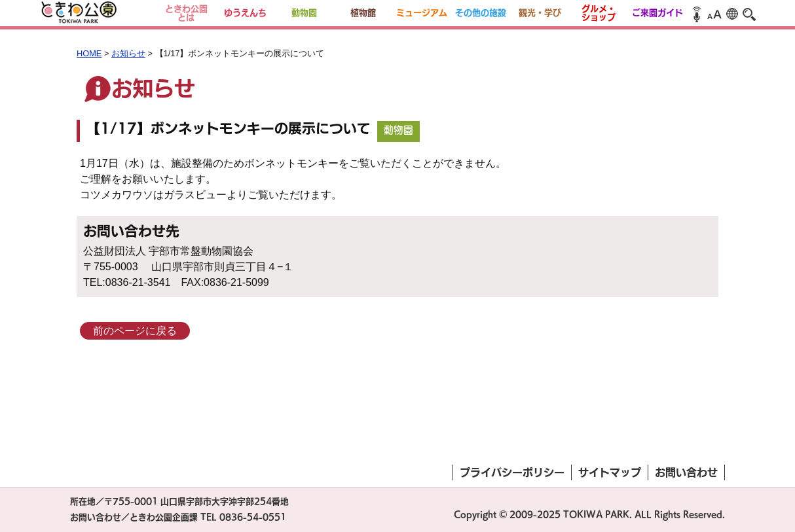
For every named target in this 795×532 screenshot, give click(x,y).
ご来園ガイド (657, 13)
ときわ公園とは (186, 13)
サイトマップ (610, 472)
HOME (89, 53)
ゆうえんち (245, 13)
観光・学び (540, 13)
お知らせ (128, 53)
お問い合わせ (686, 472)
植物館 (363, 13)
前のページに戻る (135, 331)
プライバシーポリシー (512, 472)
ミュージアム (422, 13)
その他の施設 (481, 13)
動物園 (304, 13)
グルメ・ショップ (599, 13)
